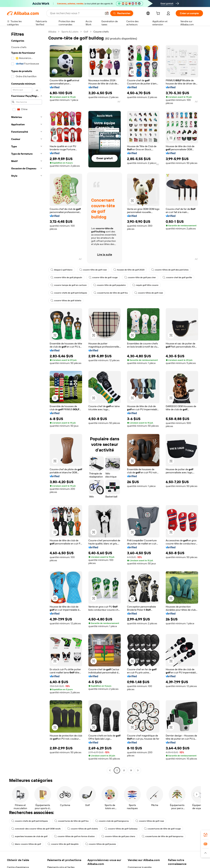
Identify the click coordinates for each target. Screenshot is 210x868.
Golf (86, 32)
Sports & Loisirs (70, 32)
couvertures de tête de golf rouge (162, 829)
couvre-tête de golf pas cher (140, 277)
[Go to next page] (138, 770)
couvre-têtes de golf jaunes (101, 844)
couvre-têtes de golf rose (149, 293)
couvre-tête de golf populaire (109, 285)
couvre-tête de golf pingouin (66, 277)
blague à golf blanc (62, 270)
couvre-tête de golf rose (93, 270)
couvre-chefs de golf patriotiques (69, 293)
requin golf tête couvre (145, 285)
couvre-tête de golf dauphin (63, 844)
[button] (107, 13)
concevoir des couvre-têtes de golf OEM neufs (36, 829)
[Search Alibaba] (76, 13)
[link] (205, 835)
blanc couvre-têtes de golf (26, 844)
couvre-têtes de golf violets (66, 301)
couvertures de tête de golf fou (111, 293)
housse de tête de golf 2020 (129, 270)
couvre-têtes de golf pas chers (118, 836)
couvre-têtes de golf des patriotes (170, 270)
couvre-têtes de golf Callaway (121, 829)
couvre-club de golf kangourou (112, 821)
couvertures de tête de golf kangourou (162, 836)
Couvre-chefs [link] (101, 32)
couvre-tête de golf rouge (103, 277)
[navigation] (27, 401)
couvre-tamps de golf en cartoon (69, 285)
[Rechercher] (122, 13)
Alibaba (52, 32)
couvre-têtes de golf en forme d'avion (74, 836)
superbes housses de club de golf (29, 836)
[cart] (159, 14)
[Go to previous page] (110, 770)
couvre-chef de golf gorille (177, 277)
